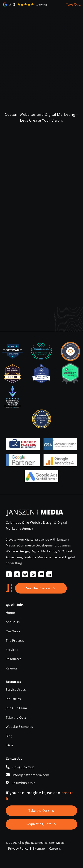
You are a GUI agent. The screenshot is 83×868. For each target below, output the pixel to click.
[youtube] (41, 574)
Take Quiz (74, 4)
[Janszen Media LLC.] (35, 511)
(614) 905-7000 (23, 767)
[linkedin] (49, 574)
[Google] (33, 574)
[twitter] (17, 574)
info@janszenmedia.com (31, 775)
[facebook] (9, 574)
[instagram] (25, 574)
